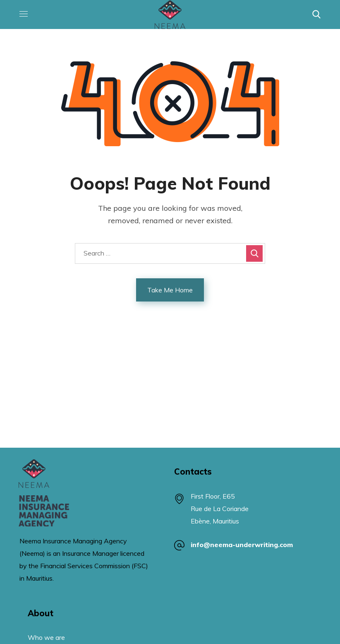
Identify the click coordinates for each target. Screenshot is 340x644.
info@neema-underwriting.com (242, 545)
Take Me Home (170, 290)
